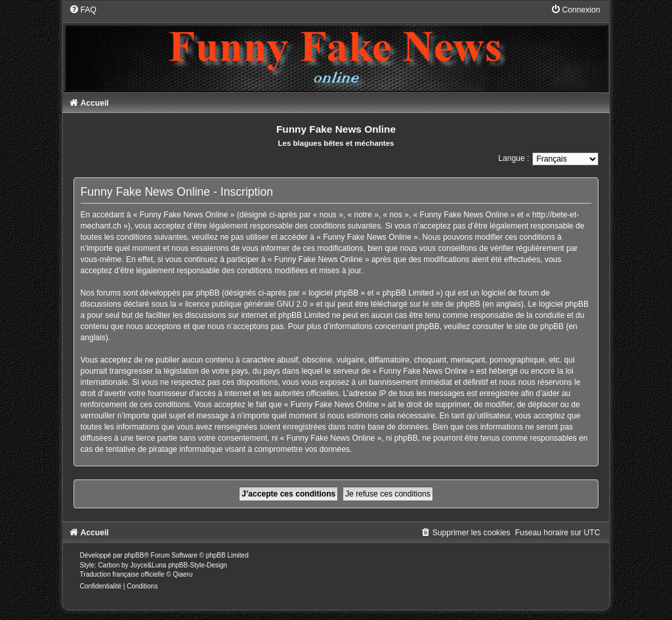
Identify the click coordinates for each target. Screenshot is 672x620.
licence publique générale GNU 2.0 (246, 304)
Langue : (514, 158)
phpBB (134, 555)
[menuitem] (83, 10)
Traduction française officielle (122, 574)
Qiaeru (183, 574)
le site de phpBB (451, 304)
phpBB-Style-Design (198, 565)
